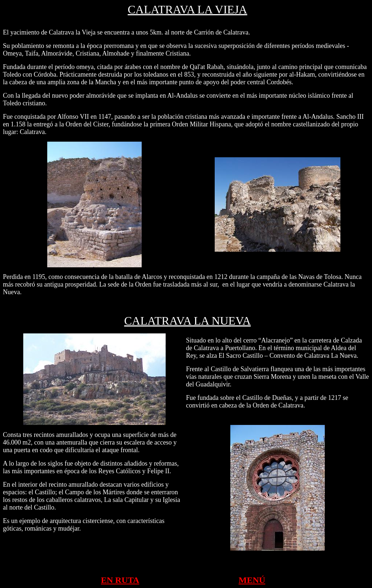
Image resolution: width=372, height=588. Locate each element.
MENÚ (252, 580)
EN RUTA (120, 580)
